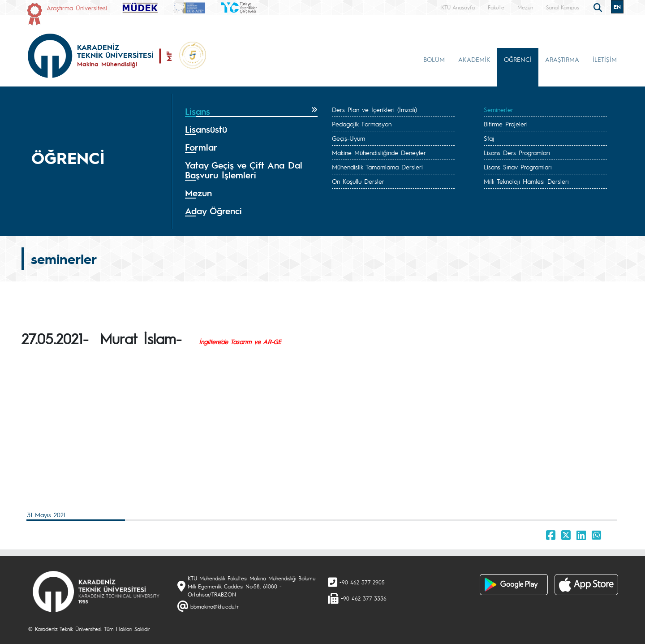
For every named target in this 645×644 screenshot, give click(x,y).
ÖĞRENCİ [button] (518, 59)
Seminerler (499, 109)
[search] (599, 7)
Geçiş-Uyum (348, 138)
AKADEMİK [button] (474, 59)
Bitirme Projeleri (506, 124)
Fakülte (496, 7)
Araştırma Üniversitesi (77, 8)
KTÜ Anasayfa (458, 7)
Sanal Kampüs (563, 7)
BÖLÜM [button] (434, 59)
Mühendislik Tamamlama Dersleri (377, 167)
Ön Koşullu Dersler (358, 181)
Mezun (525, 7)
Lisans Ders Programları (517, 152)
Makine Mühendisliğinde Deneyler (379, 152)
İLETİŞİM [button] (605, 59)
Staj (489, 138)
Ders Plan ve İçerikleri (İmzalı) (374, 109)
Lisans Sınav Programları (518, 167)
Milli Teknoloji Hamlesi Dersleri (526, 181)
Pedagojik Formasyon (362, 124)
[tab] (251, 112)
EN (617, 7)
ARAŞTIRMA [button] (562, 59)
